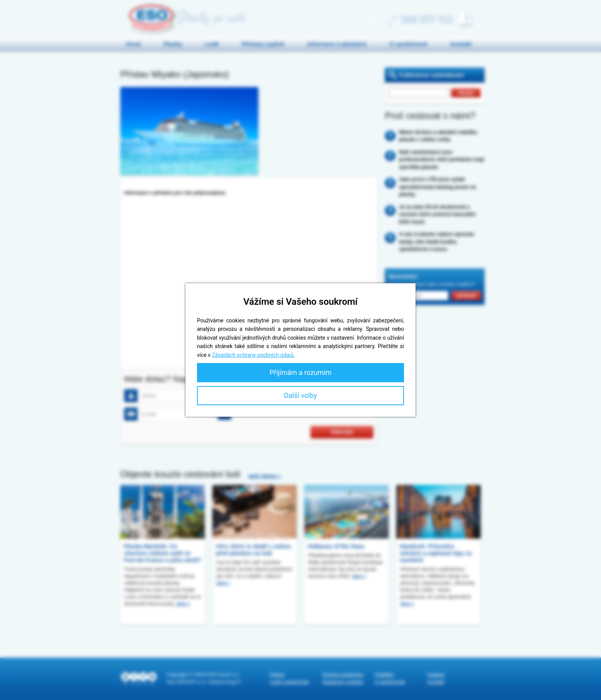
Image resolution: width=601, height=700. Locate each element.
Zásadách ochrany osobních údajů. (254, 355)
